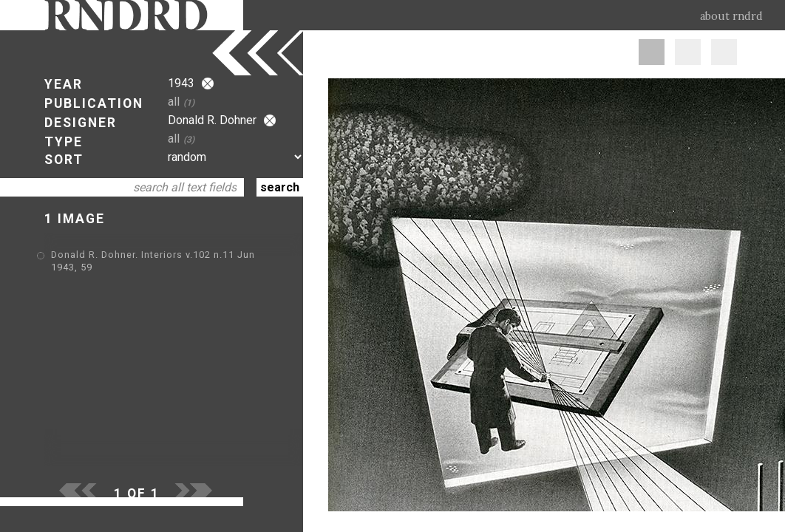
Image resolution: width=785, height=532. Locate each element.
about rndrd (731, 16)
